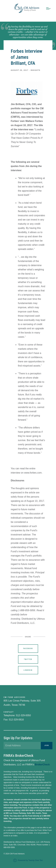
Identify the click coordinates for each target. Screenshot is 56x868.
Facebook (28, 649)
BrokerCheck (42, 765)
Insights (35, 70)
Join (47, 745)
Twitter (28, 659)
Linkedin (28, 670)
